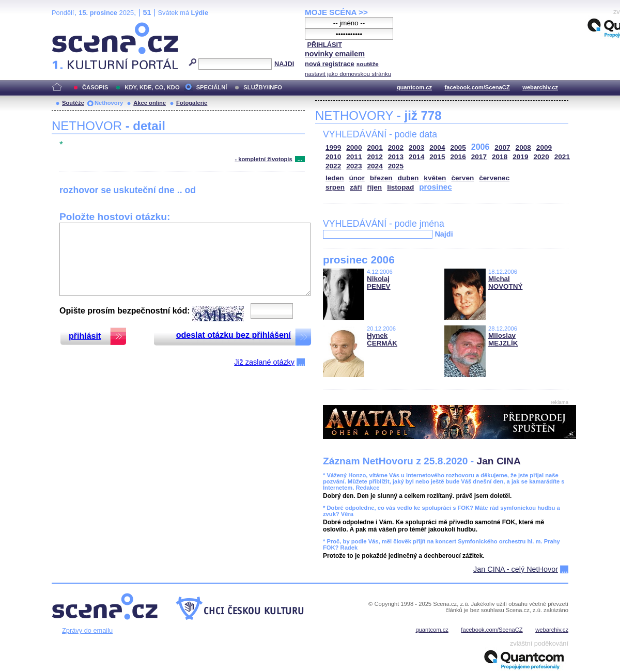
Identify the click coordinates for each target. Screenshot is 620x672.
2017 (479, 157)
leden (335, 178)
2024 (375, 166)
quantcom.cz (414, 87)
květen (435, 178)
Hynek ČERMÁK (382, 339)
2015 (437, 157)
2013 (396, 157)
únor (357, 178)
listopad (400, 187)
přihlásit (85, 336)
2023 (354, 166)
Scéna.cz (69, 27)
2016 (458, 157)
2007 (502, 147)
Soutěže (73, 103)
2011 (354, 157)
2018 (500, 157)
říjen (374, 187)
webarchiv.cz (540, 87)
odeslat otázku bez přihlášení (234, 335)
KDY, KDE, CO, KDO (152, 87)
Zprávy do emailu (87, 630)
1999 (333, 147)
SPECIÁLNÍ (212, 87)
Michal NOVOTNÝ (505, 283)
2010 (333, 157)
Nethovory (109, 103)
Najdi (444, 234)
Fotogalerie (192, 103)
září (356, 187)
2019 (520, 157)
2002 (396, 147)
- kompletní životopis (263, 159)
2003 (416, 147)
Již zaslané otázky (264, 362)
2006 (481, 147)
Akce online (150, 103)
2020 (541, 157)
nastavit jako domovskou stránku (348, 74)
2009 (544, 147)
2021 (562, 157)
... (300, 159)
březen (381, 178)
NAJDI (284, 64)
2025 (396, 166)
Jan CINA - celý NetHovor (516, 569)
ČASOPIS (95, 87)
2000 (354, 147)
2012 (375, 157)
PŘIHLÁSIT (324, 45)
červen (462, 178)
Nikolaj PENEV (379, 283)
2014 (416, 157)
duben (408, 178)
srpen (335, 187)
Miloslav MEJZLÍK (503, 339)
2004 (437, 147)
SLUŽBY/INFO (263, 87)
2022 (333, 166)
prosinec (435, 187)
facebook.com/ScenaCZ (477, 87)
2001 (375, 147)
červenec (494, 178)
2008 (523, 147)
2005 (458, 147)
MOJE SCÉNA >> (336, 12)
